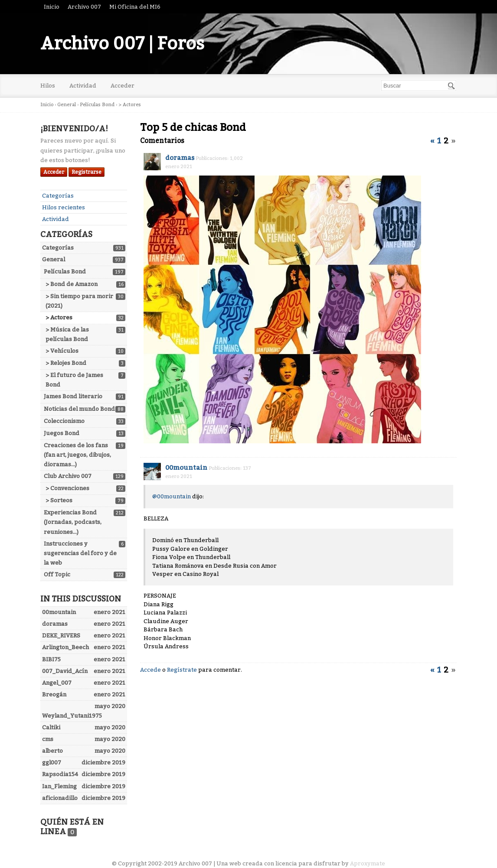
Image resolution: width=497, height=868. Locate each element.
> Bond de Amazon (72, 284)
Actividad (83, 86)
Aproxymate (368, 863)
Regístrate (182, 670)
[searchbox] (419, 86)
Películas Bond (65, 271)
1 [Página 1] (439, 141)
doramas (180, 158)
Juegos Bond (62, 433)
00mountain (186, 468)
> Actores (59, 317)
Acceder (123, 86)
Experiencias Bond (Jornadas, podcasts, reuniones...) (73, 522)
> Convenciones (67, 488)
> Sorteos (59, 500)
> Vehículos (62, 351)
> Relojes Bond (66, 363)
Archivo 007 (84, 7)
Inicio (52, 7)
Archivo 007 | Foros (122, 44)
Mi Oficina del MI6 (135, 7)
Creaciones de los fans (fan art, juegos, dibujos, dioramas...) (77, 455)
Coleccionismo (64, 421)
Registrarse (87, 172)
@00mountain (172, 496)
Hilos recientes (64, 207)
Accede (150, 670)
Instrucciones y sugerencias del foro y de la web (80, 553)
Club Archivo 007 (68, 476)
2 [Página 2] (446, 141)
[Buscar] (451, 86)
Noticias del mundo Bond (79, 409)
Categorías (58, 196)
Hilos (48, 86)
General (54, 259)
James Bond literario (73, 396)
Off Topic (57, 574)
